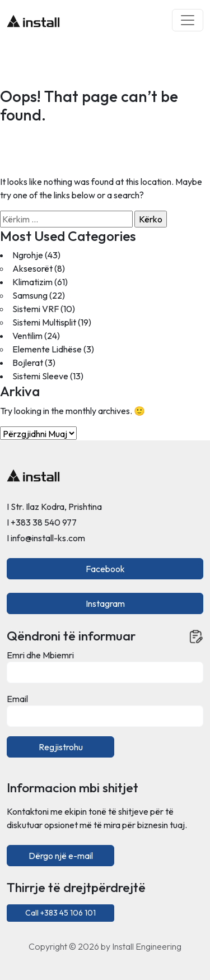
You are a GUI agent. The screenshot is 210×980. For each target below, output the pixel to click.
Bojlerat (28, 363)
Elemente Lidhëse (47, 349)
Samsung (30, 295)
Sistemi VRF (36, 309)
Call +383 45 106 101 (60, 913)
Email (17, 699)
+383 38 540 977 (44, 522)
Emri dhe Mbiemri (40, 655)
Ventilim (27, 336)
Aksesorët (32, 268)
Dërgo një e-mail (61, 856)
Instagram (105, 603)
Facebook (105, 569)
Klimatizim (32, 282)
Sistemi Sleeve (40, 376)
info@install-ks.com (48, 538)
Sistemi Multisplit (44, 322)
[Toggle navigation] (188, 20)
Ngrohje (28, 255)
